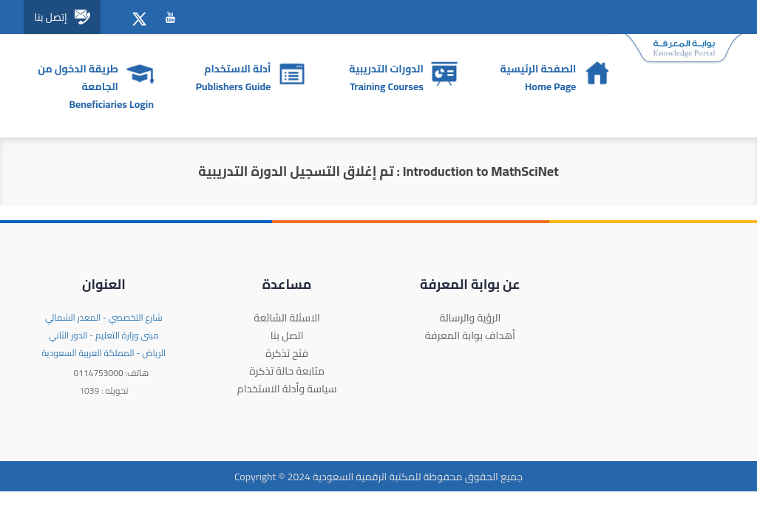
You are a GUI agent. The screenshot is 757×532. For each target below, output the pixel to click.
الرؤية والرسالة (470, 318)
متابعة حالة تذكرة (287, 371)
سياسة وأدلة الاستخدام (287, 389)
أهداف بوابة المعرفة (470, 335)
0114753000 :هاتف (112, 373)
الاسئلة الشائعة (287, 318)
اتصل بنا (287, 335)
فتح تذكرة (287, 353)
